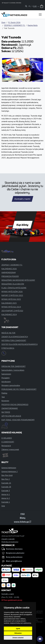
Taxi (3, 397)
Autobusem (6, 382)
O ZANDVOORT (8, 442)
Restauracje (6, 446)
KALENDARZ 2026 (9, 269)
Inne (3, 506)
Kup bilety (22, 225)
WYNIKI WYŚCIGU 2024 (11, 307)
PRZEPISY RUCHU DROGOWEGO (15, 404)
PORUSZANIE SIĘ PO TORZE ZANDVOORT (19, 389)
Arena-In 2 (6, 498)
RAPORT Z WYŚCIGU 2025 (12, 295)
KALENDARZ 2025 (9, 303)
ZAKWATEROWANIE (10, 408)
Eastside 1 (6, 502)
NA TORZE (6, 412)
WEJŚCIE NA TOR (8, 333)
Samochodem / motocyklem (13, 370)
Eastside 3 (6, 491)
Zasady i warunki (8, 539)
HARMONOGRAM (9, 272)
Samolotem (6, 374)
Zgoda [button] (18, 629)
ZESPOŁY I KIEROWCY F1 (15, 25)
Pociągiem (6, 378)
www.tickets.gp (22, 522)
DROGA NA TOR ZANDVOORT (13, 366)
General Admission (9, 468)
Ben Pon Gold (7, 475)
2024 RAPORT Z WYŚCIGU (12, 311)
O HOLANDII (7, 438)
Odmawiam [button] (18, 633)
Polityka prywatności (10, 542)
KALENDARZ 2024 (9, 314)
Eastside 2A (6, 483)
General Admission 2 (10, 471)
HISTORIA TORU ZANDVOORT (14, 340)
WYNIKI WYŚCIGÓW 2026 (12, 292)
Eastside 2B (6, 487)
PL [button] (30, 6)
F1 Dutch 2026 (14, 22)
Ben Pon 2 (6, 479)
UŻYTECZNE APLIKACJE (11, 416)
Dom (3, 22)
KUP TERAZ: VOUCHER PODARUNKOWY (18, 420)
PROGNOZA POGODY (10, 276)
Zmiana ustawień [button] (18, 638)
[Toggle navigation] (40, 15)
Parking (4, 393)
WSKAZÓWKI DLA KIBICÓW (13, 284)
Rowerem (5, 401)
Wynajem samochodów (11, 385)
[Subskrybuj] (40, 639)
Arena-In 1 (6, 494)
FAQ (23, 514)
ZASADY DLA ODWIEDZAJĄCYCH (15, 337)
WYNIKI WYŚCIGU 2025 (11, 299)
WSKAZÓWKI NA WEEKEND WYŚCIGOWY (18, 280)
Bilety (23, 518)
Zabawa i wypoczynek (10, 449)
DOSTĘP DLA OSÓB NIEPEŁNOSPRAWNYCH (19, 344)
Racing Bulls (33, 25)
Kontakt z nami (22, 199)
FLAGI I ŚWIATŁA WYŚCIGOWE (14, 288)
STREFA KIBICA (8, 348)
